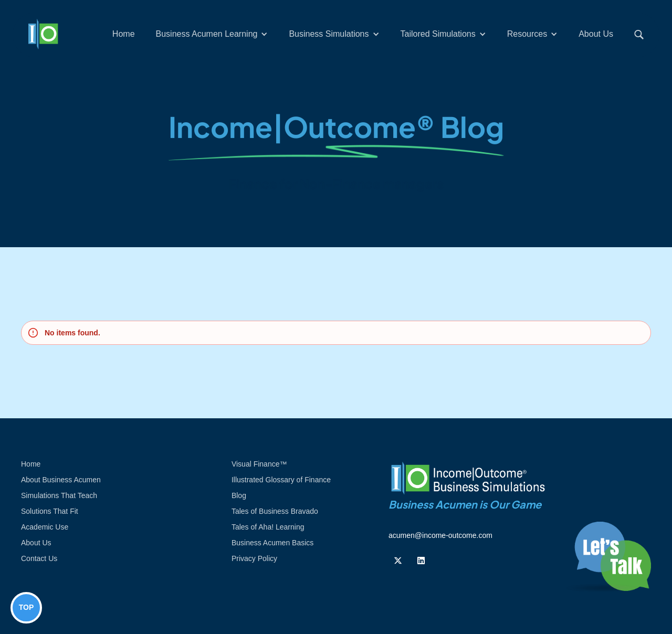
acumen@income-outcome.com (440, 535)
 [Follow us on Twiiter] (398, 561)
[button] (212, 34)
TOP (27, 607)
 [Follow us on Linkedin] (421, 561)
